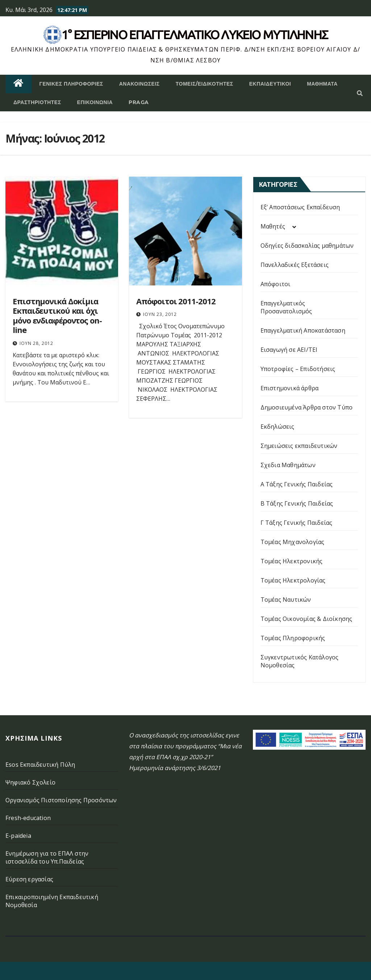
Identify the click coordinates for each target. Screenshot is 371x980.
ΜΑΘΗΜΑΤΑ (322, 84)
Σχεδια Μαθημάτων (288, 465)
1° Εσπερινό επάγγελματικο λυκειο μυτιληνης (195, 34)
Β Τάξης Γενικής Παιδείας (297, 503)
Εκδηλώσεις (278, 427)
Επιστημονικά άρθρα (290, 388)
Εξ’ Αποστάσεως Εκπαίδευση (300, 207)
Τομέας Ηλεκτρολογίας (293, 580)
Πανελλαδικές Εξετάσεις (295, 265)
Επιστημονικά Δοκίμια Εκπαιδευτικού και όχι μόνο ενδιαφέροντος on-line (57, 315)
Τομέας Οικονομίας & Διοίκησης (307, 619)
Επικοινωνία (95, 102)
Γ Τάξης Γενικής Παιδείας (297, 523)
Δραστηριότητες (37, 102)
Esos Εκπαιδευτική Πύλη (40, 765)
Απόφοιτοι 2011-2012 (176, 301)
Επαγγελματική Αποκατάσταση (303, 330)
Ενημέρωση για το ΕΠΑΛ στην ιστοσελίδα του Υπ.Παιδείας (47, 857)
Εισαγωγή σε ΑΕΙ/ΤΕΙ (289, 350)
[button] (360, 93)
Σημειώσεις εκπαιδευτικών (299, 446)
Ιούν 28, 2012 (36, 343)
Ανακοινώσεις (139, 84)
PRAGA (139, 102)
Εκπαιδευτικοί (270, 84)
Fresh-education (28, 818)
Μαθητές (273, 226)
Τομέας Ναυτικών (286, 600)
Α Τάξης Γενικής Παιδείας (297, 484)
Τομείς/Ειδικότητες (205, 84)
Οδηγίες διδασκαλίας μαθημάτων (307, 246)
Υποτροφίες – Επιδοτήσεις (298, 369)
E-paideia (18, 836)
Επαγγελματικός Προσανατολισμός (286, 307)
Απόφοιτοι (276, 284)
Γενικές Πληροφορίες (71, 84)
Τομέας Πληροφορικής (293, 638)
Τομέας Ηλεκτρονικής (292, 561)
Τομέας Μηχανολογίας (293, 542)
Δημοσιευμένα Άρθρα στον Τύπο (307, 407)
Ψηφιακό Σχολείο (30, 782)
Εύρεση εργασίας (29, 879)
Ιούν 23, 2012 (160, 314)
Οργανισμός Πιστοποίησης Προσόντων (61, 800)
